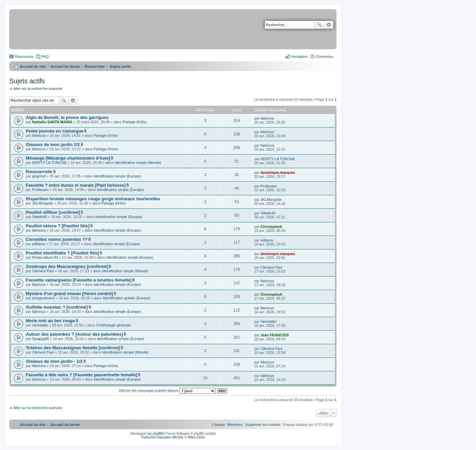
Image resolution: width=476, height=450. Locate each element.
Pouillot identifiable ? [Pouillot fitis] (62, 253)
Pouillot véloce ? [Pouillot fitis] (58, 226)
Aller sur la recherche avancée (38, 89)
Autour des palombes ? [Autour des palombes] (74, 334)
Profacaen (40, 190)
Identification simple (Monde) (138, 163)
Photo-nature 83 (45, 257)
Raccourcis (24, 56)
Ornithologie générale (114, 325)
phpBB (158, 434)
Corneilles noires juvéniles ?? (57, 239)
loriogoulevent (43, 298)
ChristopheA (271, 227)
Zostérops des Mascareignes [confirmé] (67, 266)
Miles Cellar (196, 437)
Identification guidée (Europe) (127, 298)
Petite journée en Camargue (55, 131)
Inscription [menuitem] (299, 56)
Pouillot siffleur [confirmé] (53, 212)
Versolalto (40, 325)
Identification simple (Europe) (117, 176)
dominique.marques (278, 172)
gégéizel (39, 176)
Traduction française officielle (162, 437)
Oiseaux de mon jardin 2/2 (53, 145)
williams (39, 244)
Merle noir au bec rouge (50, 321)
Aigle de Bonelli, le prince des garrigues (67, 117)
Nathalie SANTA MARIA (52, 122)
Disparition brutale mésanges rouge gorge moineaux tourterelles (93, 199)
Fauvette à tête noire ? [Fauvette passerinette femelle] (81, 375)
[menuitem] (263, 425)
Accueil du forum (65, 66)
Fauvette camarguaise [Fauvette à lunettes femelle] (79, 280)
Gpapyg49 (40, 339)
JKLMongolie (43, 203)
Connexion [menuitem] (324, 56)
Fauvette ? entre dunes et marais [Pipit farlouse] (76, 185)
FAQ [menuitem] (45, 56)
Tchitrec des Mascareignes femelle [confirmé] (73, 348)
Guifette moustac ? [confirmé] (57, 307)
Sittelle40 (40, 217)
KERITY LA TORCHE (49, 163)
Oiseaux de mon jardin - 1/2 (54, 361)
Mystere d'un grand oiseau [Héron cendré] (69, 294)
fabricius (267, 118)
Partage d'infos (135, 122)
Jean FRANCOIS (275, 335)
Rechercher (319, 25)
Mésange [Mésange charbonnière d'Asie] (68, 158)
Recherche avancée (329, 25)
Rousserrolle (39, 172)
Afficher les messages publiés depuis (167, 391)
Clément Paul (43, 271)
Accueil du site (33, 66)
